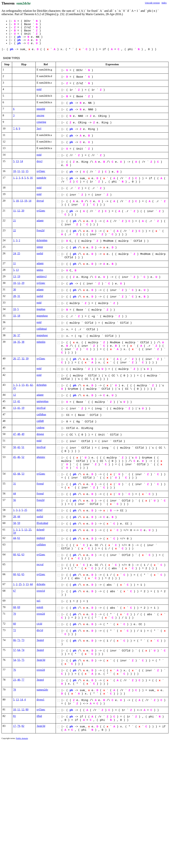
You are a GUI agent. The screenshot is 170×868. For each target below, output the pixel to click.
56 (14, 500)
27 (19, 358)
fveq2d (41, 230)
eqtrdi (40, 607)
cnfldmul (42, 329)
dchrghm (42, 385)
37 (19, 335)
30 (14, 289)
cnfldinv (41, 545)
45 (14, 457)
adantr (40, 220)
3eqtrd (40, 640)
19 (26, 201)
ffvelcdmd (42, 523)
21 (14, 220)
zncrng (40, 115)
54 (14, 660)
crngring (41, 122)
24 (14, 253)
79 (19, 726)
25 (19, 253)
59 (19, 523)
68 (14, 607)
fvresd (40, 484)
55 (19, 660)
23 (14, 680)
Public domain (22, 738)
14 (22, 161)
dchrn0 (41, 530)
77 (23, 680)
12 (23, 171)
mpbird (41, 538)
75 (23, 660)
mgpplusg (42, 316)
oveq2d (41, 614)
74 (23, 650)
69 (19, 607)
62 (19, 554)
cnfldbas (41, 414)
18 (17, 201)
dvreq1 (41, 700)
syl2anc (41, 211)
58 (14, 523)
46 (19, 457)
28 (14, 296)
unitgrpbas (42, 401)
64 (19, 650)
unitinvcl (42, 276)
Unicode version (152, 3)
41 (27, 385)
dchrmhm (42, 240)
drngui (40, 434)
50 (14, 447)
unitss (40, 270)
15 (27, 171)
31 (19, 296)
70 (14, 614)
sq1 (39, 601)
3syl (39, 128)
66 (14, 640)
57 (14, 650)
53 (23, 474)
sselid (40, 253)
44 (19, 474)
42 (31, 385)
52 (23, 457)
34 (14, 342)
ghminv (41, 457)
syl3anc (41, 171)
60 (14, 554)
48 (19, 434)
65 (23, 574)
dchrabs (41, 584)
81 (14, 716)
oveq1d (41, 591)
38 (23, 342)
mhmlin (41, 342)
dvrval (40, 201)
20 (23, 211)
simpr (40, 247)
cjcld (39, 624)
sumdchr (41, 178)
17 (14, 726)
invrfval (41, 408)
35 (19, 342)
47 (14, 434)
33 (14, 309)
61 (19, 538)
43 (14, 474)
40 (19, 680)
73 (23, 640)
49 (23, 434)
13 (17, 161)
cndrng (41, 427)
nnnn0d (41, 109)
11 (19, 171)
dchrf (40, 510)
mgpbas (41, 309)
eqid (39, 89)
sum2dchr (24, 3)
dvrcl (40, 161)
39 (27, 358)
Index (164, 3)
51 (23, 447)
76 (14, 670)
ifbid (39, 716)
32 (23, 358)
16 (31, 178)
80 (27, 709)
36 (14, 335)
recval (40, 564)
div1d (40, 630)
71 (19, 640)
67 (14, 591)
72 (14, 630)
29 (23, 283)
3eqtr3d (41, 660)
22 (14, 230)
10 (14, 171)
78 (14, 690)
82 (23, 726)
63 (23, 554)
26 (14, 358)
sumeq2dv (42, 690)
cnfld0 (40, 421)
